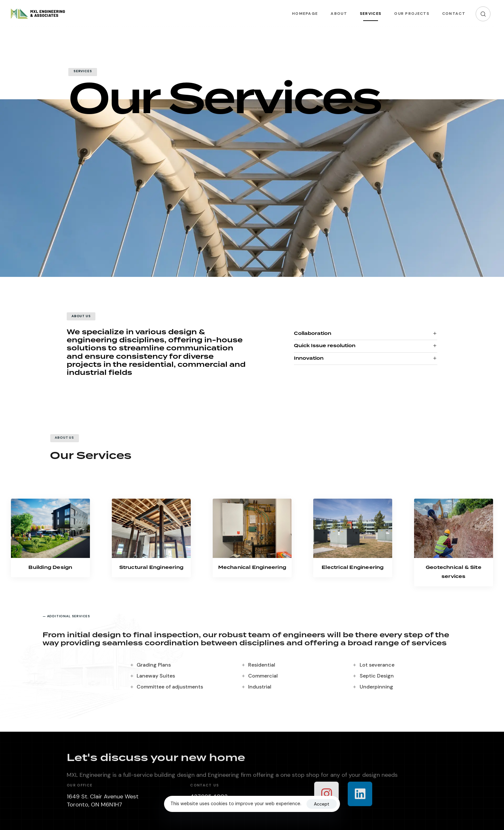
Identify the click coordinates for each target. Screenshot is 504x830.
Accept (322, 804)
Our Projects (412, 14)
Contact (454, 14)
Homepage (305, 14)
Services (371, 14)
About (339, 14)
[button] (483, 14)
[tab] (366, 334)
